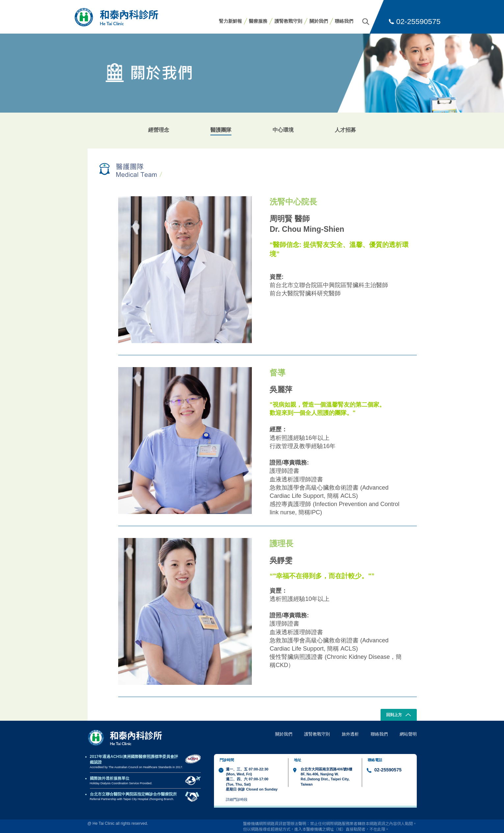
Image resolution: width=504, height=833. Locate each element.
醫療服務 (258, 21)
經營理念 (159, 130)
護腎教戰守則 (288, 21)
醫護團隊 (221, 130)
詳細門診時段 (237, 799)
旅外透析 (350, 734)
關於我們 (319, 21)
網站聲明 (408, 734)
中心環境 (283, 130)
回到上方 (398, 715)
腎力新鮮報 (230, 21)
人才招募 (345, 130)
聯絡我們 (344, 21)
